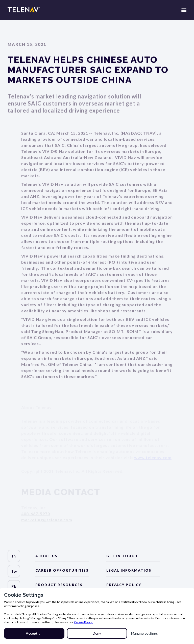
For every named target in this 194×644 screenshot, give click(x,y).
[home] (24, 13)
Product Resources (59, 585)
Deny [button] (97, 633)
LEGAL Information (129, 570)
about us (46, 556)
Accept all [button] (34, 633)
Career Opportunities (62, 570)
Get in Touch (122, 556)
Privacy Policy (124, 585)
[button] (184, 13)
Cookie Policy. (83, 622)
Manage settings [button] (144, 633)
